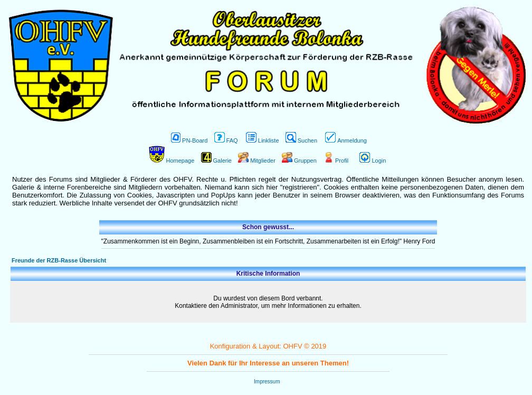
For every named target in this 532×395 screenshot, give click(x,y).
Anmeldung (346, 140)
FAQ (226, 140)
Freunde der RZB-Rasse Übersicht (59, 260)
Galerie (216, 161)
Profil (336, 161)
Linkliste (263, 140)
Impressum (267, 382)
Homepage (172, 161)
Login (373, 161)
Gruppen (299, 161)
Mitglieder (257, 161)
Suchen (301, 140)
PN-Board (189, 140)
